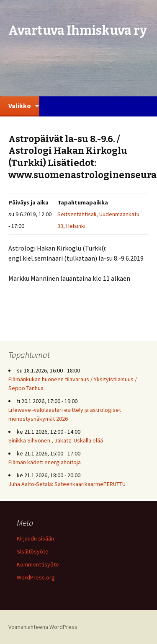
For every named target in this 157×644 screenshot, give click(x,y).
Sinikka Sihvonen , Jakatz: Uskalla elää (56, 440)
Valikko (20, 106)
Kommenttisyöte (38, 564)
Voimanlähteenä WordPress (43, 627)
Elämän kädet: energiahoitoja (45, 462)
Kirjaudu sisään (35, 538)
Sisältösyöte (33, 551)
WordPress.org (36, 577)
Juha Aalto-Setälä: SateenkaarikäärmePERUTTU (67, 484)
